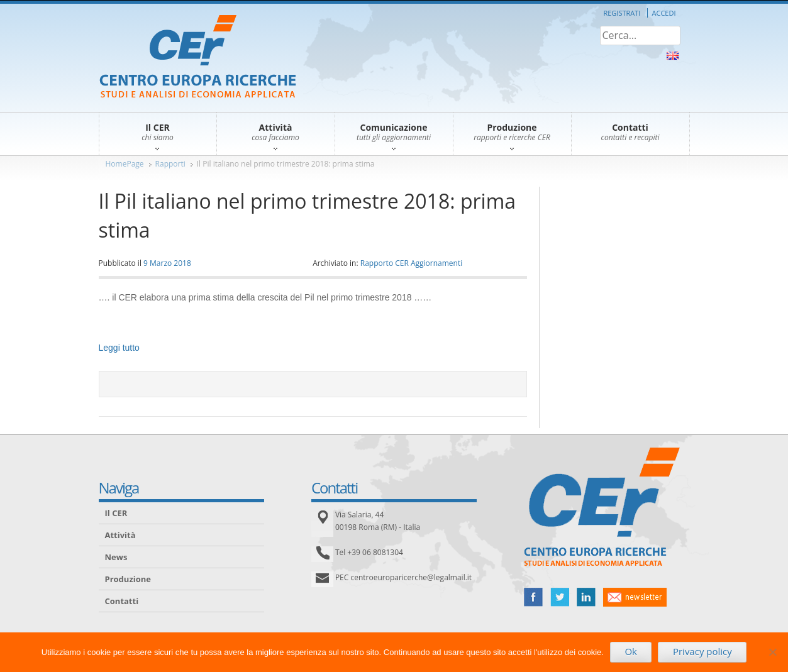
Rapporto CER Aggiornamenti (412, 263)
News (116, 557)
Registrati (622, 13)
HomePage (125, 164)
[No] (772, 652)
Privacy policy (702, 651)
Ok (631, 651)
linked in (586, 597)
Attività (120, 535)
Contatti (122, 601)
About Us (673, 56)
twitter (560, 597)
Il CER (116, 513)
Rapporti (170, 164)
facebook (533, 597)
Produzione (128, 579)
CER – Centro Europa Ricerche (198, 58)
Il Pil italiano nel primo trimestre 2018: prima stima (286, 164)
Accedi (664, 13)
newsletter (635, 597)
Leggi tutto (119, 348)
